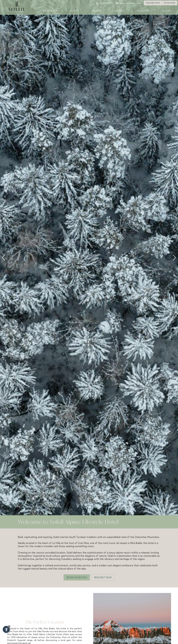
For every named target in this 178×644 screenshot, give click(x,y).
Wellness (97, 11)
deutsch (130, 3)
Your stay (166, 11)
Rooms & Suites (51, 11)
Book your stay (77, 577)
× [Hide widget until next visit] (9, 626)
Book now (170, 3)
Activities (119, 11)
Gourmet (74, 11)
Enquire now (153, 3)
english (138, 3)
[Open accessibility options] (6, 629)
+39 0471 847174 (106, 3)
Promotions (143, 11)
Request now (103, 577)
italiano (122, 3)
